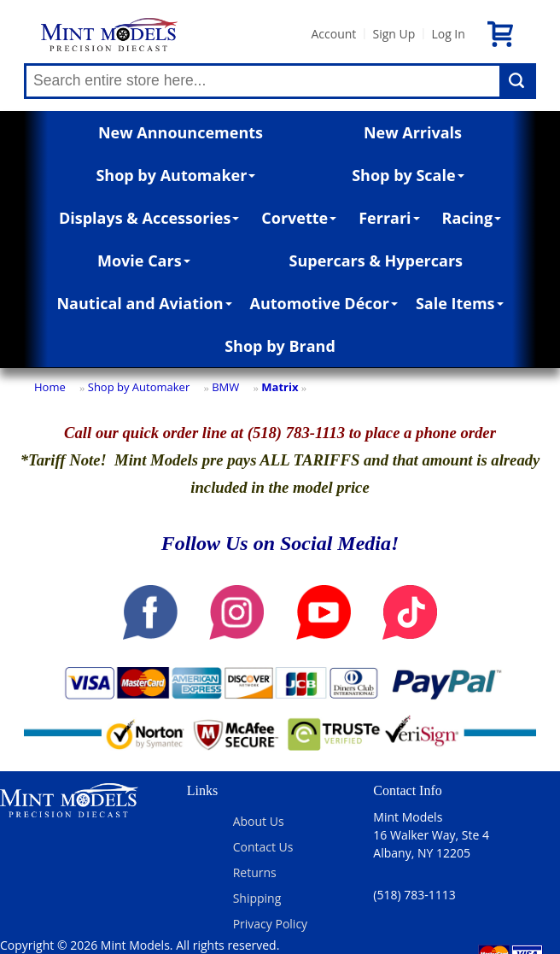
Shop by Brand (280, 346)
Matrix (280, 387)
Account (333, 34)
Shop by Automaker (175, 175)
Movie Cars (144, 260)
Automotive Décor (323, 303)
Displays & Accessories (149, 218)
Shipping (257, 898)
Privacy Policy (270, 924)
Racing (472, 218)
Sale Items (460, 303)
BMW (225, 387)
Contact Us (263, 847)
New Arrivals (413, 132)
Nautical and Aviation (144, 303)
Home (50, 387)
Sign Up (394, 34)
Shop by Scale (408, 175)
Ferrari (389, 218)
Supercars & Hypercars (376, 260)
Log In (448, 34)
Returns (255, 872)
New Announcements (181, 132)
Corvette (299, 218)
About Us (259, 821)
